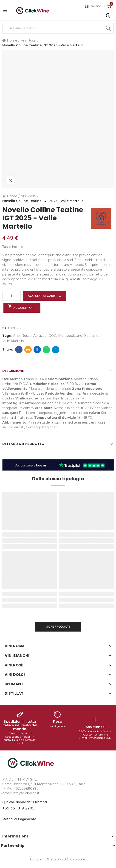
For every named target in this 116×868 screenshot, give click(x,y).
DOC (52, 336)
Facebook (19, 350)
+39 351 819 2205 (18, 808)
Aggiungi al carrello (45, 296)
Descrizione (13, 371)
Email (28, 350)
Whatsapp (47, 350)
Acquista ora (22, 307)
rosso (27, 336)
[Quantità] (11, 296)
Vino (16, 336)
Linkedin (37, 350)
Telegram (56, 350)
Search (108, 28)
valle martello (13, 341)
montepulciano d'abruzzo (79, 336)
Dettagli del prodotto (23, 444)
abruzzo (40, 336)
